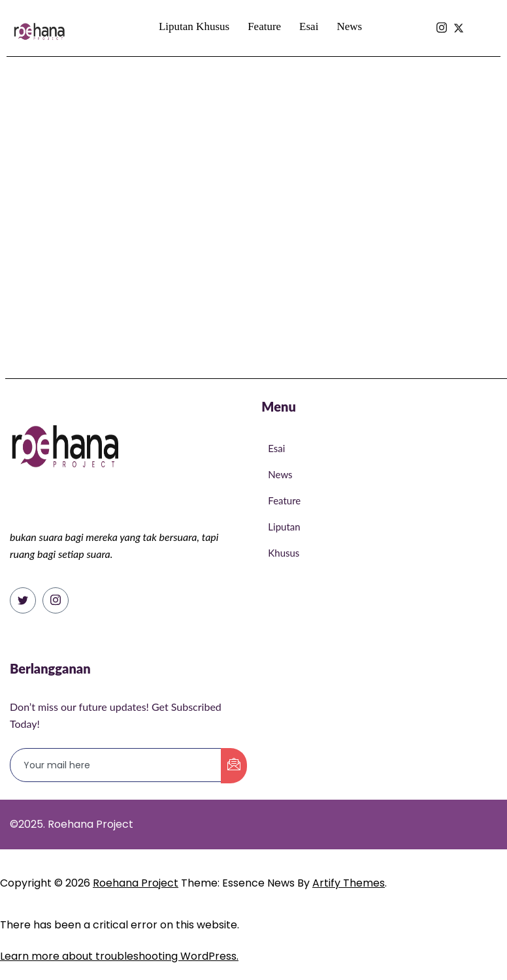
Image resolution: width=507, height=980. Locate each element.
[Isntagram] (442, 5)
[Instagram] (56, 600)
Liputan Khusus (194, 26)
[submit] (234, 766)
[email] (116, 765)
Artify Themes (349, 883)
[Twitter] (23, 600)
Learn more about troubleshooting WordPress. (119, 956)
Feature (264, 26)
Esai (309, 26)
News (349, 26)
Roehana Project (136, 883)
